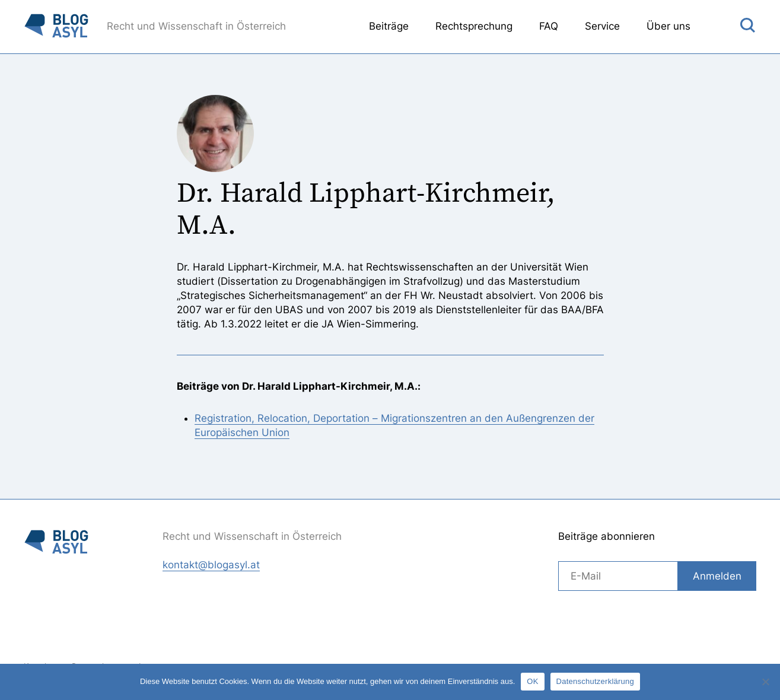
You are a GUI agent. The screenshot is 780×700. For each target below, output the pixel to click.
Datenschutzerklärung (595, 681)
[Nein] (765, 682)
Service (602, 26)
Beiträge (389, 26)
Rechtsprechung (474, 26)
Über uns (668, 26)
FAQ (549, 26)
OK (532, 681)
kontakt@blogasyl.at (211, 565)
